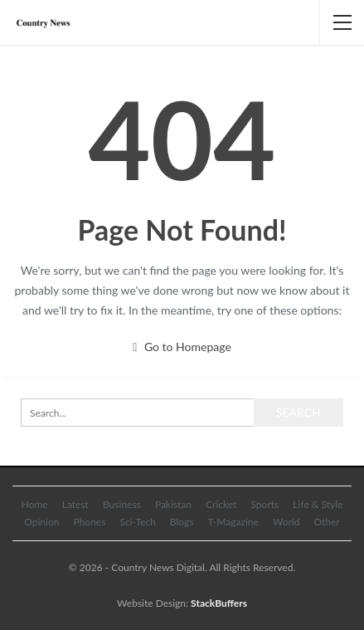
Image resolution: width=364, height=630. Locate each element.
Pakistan (173, 504)
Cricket (221, 504)
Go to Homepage (182, 347)
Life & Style (318, 504)
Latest (75, 504)
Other (326, 522)
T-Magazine (233, 522)
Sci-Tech (137, 522)
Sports (265, 504)
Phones (90, 522)
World (286, 522)
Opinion (41, 522)
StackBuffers (219, 603)
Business (122, 504)
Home (35, 504)
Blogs (182, 522)
